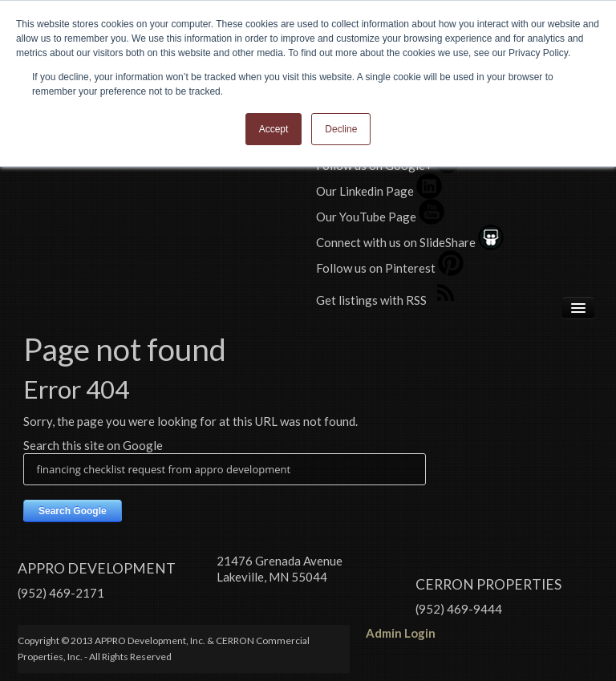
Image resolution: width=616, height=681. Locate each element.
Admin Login (401, 633)
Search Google (73, 511)
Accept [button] (274, 129)
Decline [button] (341, 129)
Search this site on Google (93, 445)
